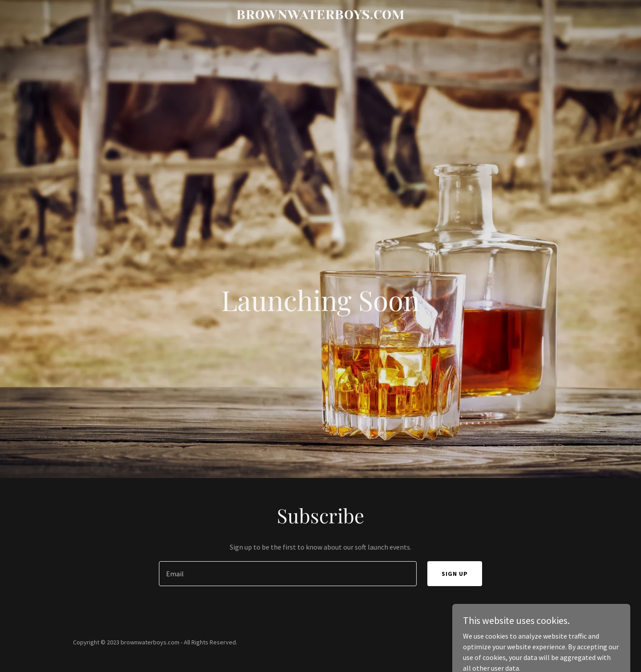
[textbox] (288, 574)
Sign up (455, 574)
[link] (320, 16)
